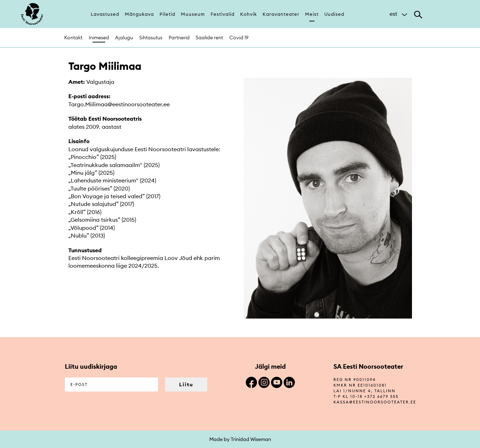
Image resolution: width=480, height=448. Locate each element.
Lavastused (105, 14)
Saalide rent (209, 38)
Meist (312, 14)
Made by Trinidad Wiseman (240, 439)
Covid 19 (239, 38)
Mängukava (139, 14)
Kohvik (249, 14)
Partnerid (179, 38)
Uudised (334, 14)
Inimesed (99, 38)
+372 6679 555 (381, 396)
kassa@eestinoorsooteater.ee (375, 402)
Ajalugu (124, 38)
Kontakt (73, 38)
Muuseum (193, 14)
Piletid (167, 14)
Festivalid (223, 14)
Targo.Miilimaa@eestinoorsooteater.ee (119, 104)
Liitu (186, 385)
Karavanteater (281, 14)
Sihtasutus (151, 38)
